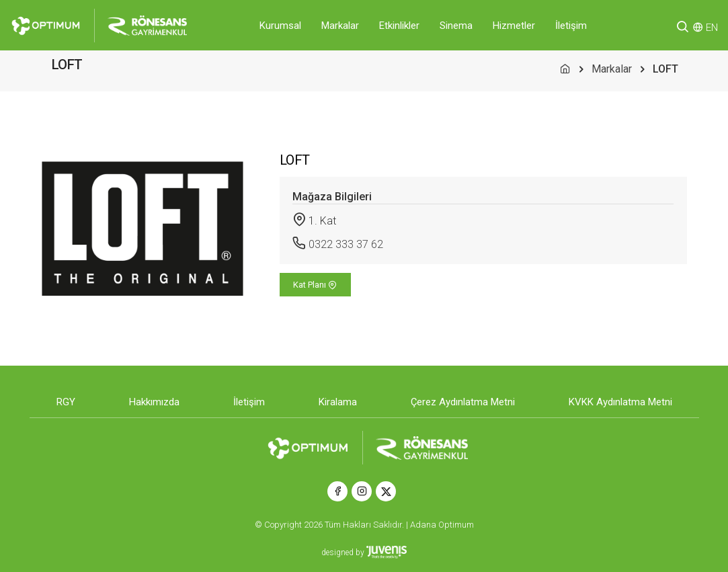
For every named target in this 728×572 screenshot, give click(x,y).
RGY (66, 402)
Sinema (456, 26)
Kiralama (338, 402)
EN (712, 28)
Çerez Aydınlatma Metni (463, 402)
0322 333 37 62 (346, 244)
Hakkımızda (154, 402)
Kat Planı (315, 285)
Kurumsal (280, 26)
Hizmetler (514, 26)
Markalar (340, 26)
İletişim (571, 26)
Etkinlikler (399, 26)
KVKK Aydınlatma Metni (620, 402)
